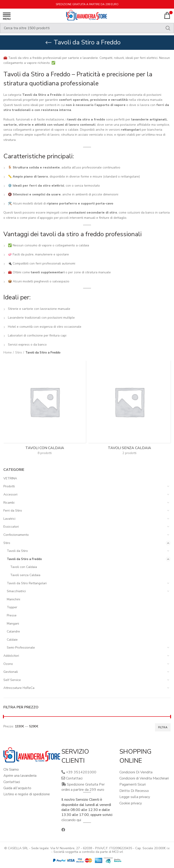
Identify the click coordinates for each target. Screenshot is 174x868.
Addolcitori (11, 656)
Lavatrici (9, 519)
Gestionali (11, 672)
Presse (12, 615)
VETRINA (10, 478)
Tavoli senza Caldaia (25, 575)
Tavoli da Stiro (17, 551)
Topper (12, 607)
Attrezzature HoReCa (19, 688)
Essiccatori (11, 527)
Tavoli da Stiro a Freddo (24, 559)
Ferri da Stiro (13, 511)
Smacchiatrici (16, 591)
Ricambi (9, 503)
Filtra (163, 727)
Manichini (13, 599)
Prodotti (9, 486)
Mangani (13, 624)
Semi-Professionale (21, 648)
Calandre (13, 631)
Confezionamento (16, 535)
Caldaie (12, 640)
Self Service (12, 680)
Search (168, 28)
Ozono (8, 664)
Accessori (10, 494)
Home (8, 352)
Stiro (7, 543)
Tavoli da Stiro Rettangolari (27, 583)
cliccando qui (71, 820)
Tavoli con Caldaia (24, 567)
